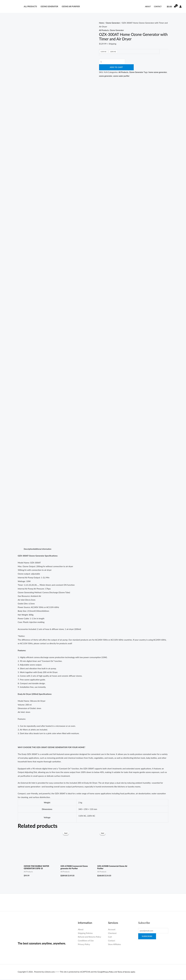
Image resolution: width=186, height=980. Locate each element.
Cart (110, 937)
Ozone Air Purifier (71, 6)
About (148, 7)
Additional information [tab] (44, 549)
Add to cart (116, 68)
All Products (30, 6)
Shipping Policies (85, 934)
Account (112, 930)
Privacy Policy (84, 945)
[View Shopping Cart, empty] (171, 7)
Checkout (112, 934)
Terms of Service (125, 972)
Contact (158, 7)
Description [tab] (29, 549)
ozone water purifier (133, 76)
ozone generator (116, 76)
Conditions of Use (86, 941)
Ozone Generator (49, 6)
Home (102, 23)
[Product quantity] (113, 62)
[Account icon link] (180, 7)
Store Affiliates (115, 945)
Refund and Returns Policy (89, 937)
